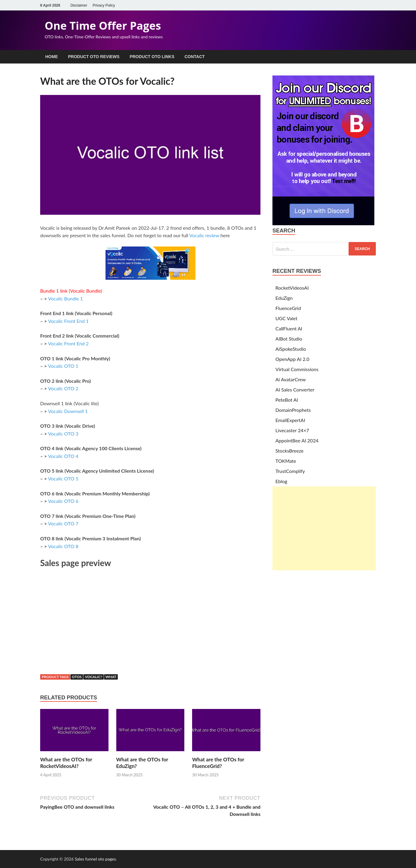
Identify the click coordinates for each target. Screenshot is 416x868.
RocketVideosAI (292, 288)
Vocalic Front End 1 (68, 321)
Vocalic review (204, 235)
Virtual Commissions (297, 369)
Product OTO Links (152, 57)
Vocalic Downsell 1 (68, 411)
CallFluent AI (289, 328)
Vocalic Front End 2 (68, 343)
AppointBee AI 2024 (297, 440)
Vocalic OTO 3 (63, 434)
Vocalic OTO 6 (63, 501)
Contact (195, 57)
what (111, 677)
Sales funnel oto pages (95, 859)
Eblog (281, 481)
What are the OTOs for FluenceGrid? (218, 763)
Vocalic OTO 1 (63, 366)
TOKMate (286, 461)
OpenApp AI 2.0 (292, 359)
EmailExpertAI (290, 420)
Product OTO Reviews (94, 57)
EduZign (284, 298)
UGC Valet (286, 318)
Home (52, 57)
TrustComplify (290, 471)
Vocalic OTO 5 (63, 478)
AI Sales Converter (295, 390)
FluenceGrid (288, 308)
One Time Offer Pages (103, 26)
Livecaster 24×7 (292, 430)
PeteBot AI (287, 400)
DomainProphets (293, 410)
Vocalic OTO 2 (63, 388)
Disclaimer (79, 5)
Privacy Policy (104, 5)
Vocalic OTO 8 (63, 546)
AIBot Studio (289, 339)
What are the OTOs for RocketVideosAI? (66, 763)
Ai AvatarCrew (291, 379)
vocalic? (93, 677)
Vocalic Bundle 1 (65, 298)
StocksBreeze (290, 451)
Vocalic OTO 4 (63, 456)
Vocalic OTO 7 (63, 523)
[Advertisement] (324, 528)
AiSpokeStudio (291, 349)
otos (77, 677)
